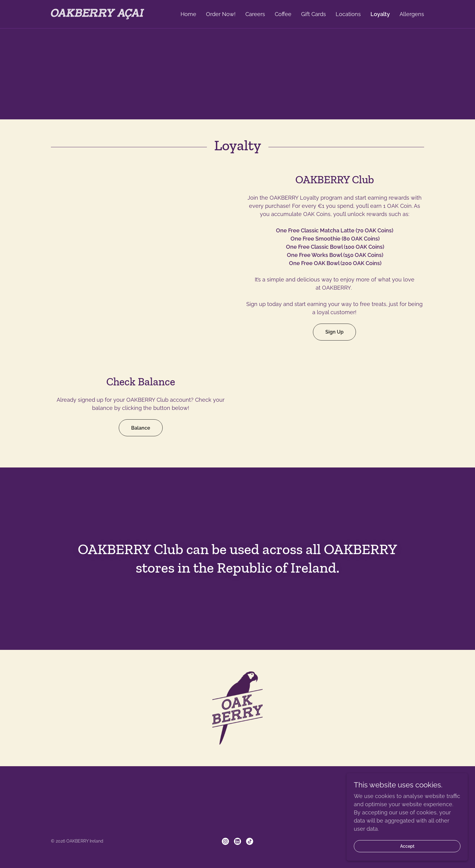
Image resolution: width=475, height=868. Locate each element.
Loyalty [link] (380, 14)
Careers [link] (255, 14)
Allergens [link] (412, 14)
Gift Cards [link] (314, 14)
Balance (141, 428)
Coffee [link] (283, 14)
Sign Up (334, 332)
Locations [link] (348, 14)
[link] (98, 13)
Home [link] (188, 14)
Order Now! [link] (221, 14)
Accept (407, 846)
